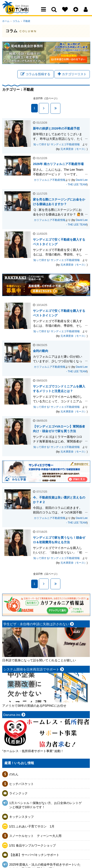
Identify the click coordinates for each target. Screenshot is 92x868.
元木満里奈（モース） (74, 150)
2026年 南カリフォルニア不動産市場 (58, 165)
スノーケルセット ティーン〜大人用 (35, 836)
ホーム (6, 21)
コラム (15, 21)
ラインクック (18, 794)
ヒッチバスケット (22, 784)
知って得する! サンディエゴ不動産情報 (58, 145)
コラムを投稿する (35, 75)
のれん (14, 775)
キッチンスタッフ (22, 817)
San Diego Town (21, 12)
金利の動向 (41, 351)
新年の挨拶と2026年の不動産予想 (56, 129)
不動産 (25, 21)
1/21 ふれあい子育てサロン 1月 (32, 827)
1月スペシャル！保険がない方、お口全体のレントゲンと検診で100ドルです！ (45, 806)
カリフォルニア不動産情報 (50, 181)
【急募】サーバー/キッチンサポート (34, 856)
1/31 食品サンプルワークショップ (32, 846)
